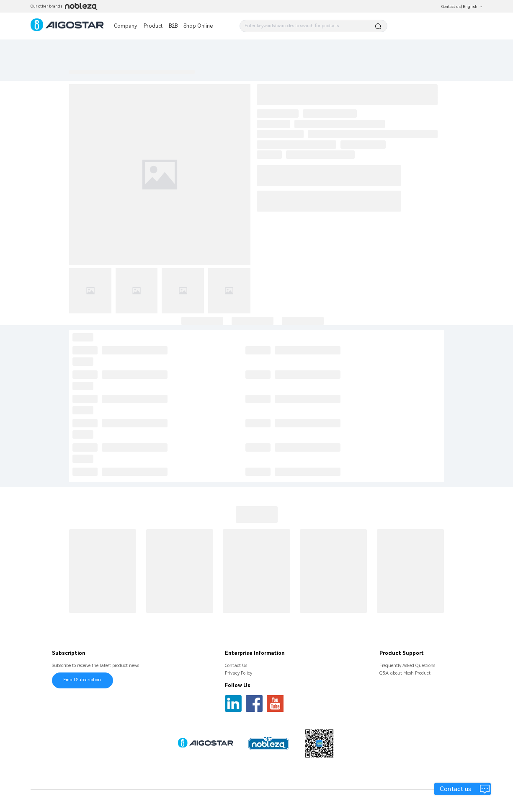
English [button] (473, 7)
